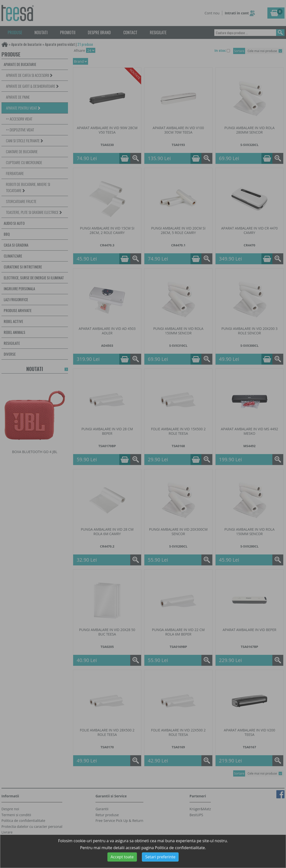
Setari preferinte (160, 857)
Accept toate (122, 857)
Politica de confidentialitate (180, 848)
